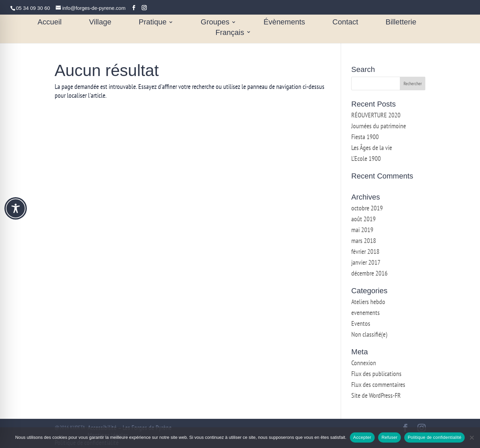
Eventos (361, 323)
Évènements (284, 23)
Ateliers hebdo (368, 302)
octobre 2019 (367, 208)
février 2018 (365, 251)
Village (100, 23)
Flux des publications (376, 374)
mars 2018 (364, 241)
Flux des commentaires (378, 385)
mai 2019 (362, 230)
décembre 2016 (369, 273)
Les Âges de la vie (372, 148)
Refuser (389, 437)
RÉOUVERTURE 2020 (376, 115)
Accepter (362, 437)
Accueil (50, 23)
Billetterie (401, 23)
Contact (345, 23)
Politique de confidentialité (434, 437)
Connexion (364, 363)
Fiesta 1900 (365, 137)
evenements (366, 313)
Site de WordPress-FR (376, 395)
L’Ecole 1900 (366, 158)
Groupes (215, 23)
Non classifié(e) (369, 334)
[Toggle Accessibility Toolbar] (16, 208)
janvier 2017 (366, 262)
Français (230, 33)
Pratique (153, 23)
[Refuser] (472, 437)
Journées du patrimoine (379, 126)
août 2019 (363, 219)
